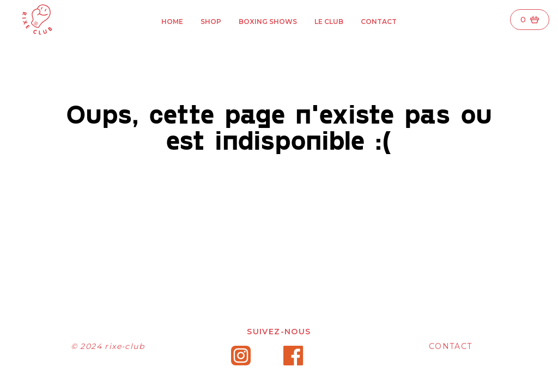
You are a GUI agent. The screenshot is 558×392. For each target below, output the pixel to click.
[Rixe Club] (35, 20)
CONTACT (451, 346)
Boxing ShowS (268, 22)
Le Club (329, 22)
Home (172, 22)
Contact (379, 22)
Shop (211, 22)
